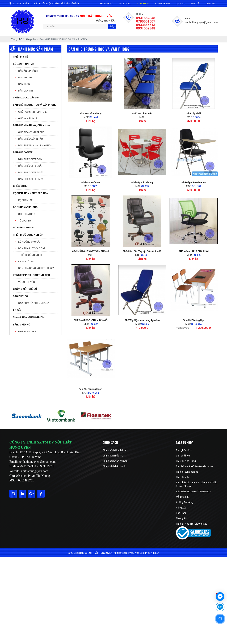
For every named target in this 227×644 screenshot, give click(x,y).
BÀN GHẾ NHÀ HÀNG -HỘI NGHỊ (36, 145)
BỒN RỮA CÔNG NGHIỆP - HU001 (36, 268)
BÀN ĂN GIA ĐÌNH (28, 71)
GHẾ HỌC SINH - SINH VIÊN (33, 112)
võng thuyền (27, 282)
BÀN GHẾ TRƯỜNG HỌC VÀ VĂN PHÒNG (35, 105)
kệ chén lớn (26, 200)
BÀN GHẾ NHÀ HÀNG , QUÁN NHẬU (32, 125)
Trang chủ (106, 3)
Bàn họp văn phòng (91, 113)
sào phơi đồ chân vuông (34, 303)
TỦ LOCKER (25, 221)
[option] (27, 416)
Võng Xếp (181, 508)
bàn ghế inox (183, 456)
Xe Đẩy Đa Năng (185, 502)
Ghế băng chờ (27, 331)
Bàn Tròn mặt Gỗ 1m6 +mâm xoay (194, 466)
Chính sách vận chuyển (115, 461)
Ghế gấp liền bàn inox (194, 182)
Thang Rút (182, 518)
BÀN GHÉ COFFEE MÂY (31, 179)
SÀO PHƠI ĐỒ (20, 296)
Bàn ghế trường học (194, 320)
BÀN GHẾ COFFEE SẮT (31, 166)
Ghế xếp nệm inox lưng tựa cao (142, 320)
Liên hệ (210, 3)
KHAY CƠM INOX (28, 261)
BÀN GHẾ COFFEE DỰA (31, 172)
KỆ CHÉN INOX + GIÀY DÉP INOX (31, 193)
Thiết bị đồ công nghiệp (28, 235)
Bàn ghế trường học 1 (91, 389)
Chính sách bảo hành (114, 466)
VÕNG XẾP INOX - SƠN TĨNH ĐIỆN (31, 275)
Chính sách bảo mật (113, 456)
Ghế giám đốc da (91, 182)
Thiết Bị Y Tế (20, 57)
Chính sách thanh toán (115, 450)
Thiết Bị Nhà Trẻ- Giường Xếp (192, 524)
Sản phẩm (143, 3)
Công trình (163, 3)
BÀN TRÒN (24, 84)
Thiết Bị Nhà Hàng (186, 461)
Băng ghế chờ (22, 325)
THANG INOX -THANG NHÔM (29, 317)
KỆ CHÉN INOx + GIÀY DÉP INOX (194, 491)
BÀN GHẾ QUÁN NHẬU (30, 139)
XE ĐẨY (17, 310)
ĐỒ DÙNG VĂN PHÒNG (25, 207)
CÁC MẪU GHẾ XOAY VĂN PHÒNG (91, 251)
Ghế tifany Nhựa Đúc (31, 132)
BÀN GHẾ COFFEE (23, 152)
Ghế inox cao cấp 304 (26, 97)
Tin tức (195, 3)
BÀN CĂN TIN (26, 91)
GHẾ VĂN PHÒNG (28, 118)
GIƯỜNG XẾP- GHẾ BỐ (25, 289)
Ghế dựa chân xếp (142, 113)
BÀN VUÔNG (25, 77)
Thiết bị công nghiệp (187, 472)
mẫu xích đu (183, 497)
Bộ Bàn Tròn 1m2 (24, 64)
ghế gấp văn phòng (142, 182)
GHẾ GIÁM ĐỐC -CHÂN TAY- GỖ (91, 320)
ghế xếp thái (194, 113)
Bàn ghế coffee (184, 450)
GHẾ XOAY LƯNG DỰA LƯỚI (194, 251)
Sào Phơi (181, 513)
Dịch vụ (180, 3)
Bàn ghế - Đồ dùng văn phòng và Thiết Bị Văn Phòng (196, 484)
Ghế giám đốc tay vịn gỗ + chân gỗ (142, 251)
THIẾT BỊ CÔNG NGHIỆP (31, 255)
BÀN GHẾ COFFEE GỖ (30, 159)
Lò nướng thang (23, 227)
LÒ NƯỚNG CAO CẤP (30, 242)
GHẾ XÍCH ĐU (20, 186)
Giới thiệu (125, 3)
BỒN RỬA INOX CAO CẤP (32, 248)
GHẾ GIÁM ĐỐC (27, 214)
